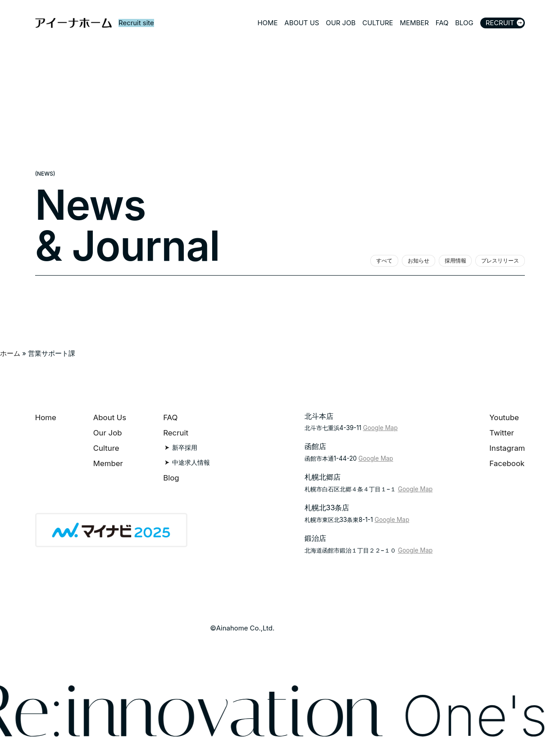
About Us (110, 417)
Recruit (176, 433)
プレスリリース (500, 261)
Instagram (507, 448)
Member (108, 463)
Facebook (507, 463)
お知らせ (419, 261)
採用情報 (455, 261)
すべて (384, 261)
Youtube (504, 417)
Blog (171, 478)
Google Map (380, 428)
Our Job (108, 433)
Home (46, 417)
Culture (106, 448)
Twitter (502, 433)
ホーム (10, 354)
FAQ (170, 417)
